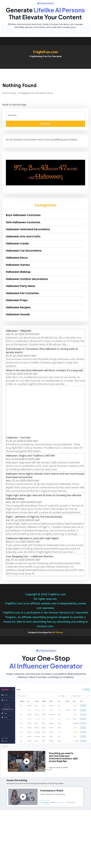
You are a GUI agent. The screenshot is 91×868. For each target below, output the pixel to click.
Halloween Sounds (18, 314)
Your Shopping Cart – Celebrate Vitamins (30, 556)
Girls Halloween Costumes (23, 222)
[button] (45, 67)
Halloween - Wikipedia (19, 331)
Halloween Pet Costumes (22, 293)
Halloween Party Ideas (21, 286)
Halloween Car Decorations (24, 251)
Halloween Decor (17, 258)
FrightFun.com (46, 52)
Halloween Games (18, 265)
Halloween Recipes (18, 307)
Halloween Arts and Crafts (23, 236)
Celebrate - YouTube (18, 438)
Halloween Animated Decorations (28, 229)
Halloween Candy (17, 243)
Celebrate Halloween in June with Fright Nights (32, 538)
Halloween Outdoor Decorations (27, 279)
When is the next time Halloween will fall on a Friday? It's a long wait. (45, 370)
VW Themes (57, 632)
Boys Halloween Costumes (23, 215)
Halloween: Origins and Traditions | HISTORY (31, 456)
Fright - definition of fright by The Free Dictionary (34, 517)
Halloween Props (17, 300)
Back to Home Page (14, 105)
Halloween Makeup (18, 272)
